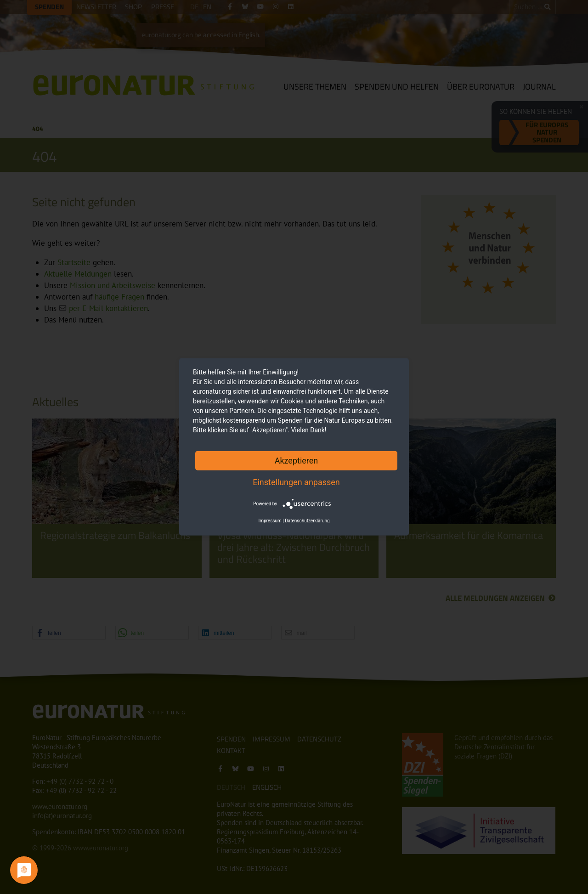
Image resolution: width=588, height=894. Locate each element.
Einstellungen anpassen (296, 482)
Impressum (270, 521)
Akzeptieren (297, 461)
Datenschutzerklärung (307, 521)
